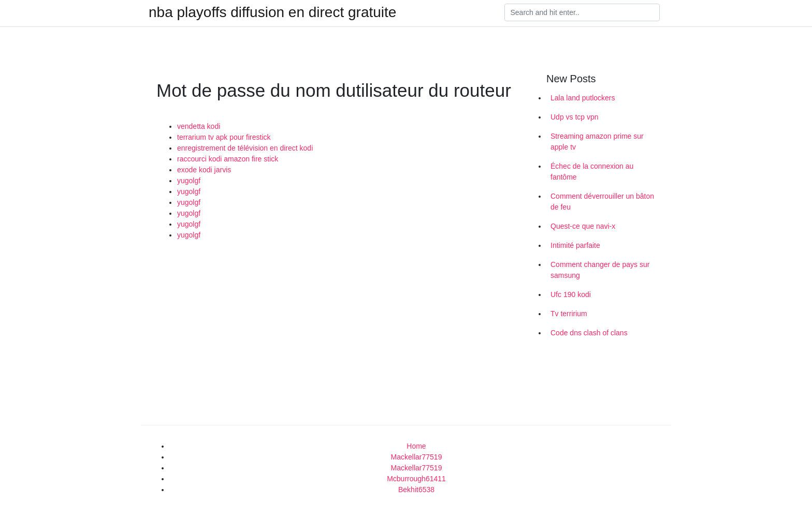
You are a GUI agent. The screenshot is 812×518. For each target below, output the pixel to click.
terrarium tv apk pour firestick (224, 137)
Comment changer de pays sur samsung (600, 270)
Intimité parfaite (575, 245)
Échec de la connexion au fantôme (592, 172)
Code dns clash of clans (589, 333)
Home (416, 446)
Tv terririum (569, 314)
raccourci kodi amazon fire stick (228, 159)
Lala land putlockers (583, 98)
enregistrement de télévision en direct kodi (245, 148)
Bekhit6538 (416, 490)
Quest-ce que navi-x (583, 226)
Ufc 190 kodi (571, 294)
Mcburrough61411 (416, 479)
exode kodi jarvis (204, 170)
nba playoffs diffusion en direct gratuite (272, 12)
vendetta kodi (199, 126)
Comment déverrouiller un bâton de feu (602, 202)
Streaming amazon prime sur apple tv (597, 142)
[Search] (582, 12)
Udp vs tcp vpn (575, 117)
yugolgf (189, 181)
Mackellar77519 (417, 457)
